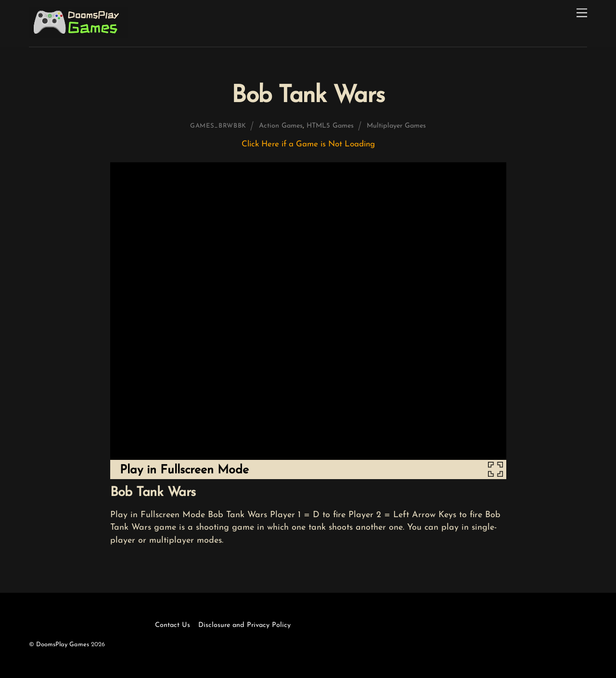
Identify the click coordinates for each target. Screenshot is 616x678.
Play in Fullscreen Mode (184, 470)
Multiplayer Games (396, 126)
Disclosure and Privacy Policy (244, 625)
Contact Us (173, 625)
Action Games (281, 126)
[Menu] (582, 13)
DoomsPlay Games (63, 645)
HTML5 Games (330, 126)
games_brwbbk (218, 126)
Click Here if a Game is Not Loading (308, 144)
